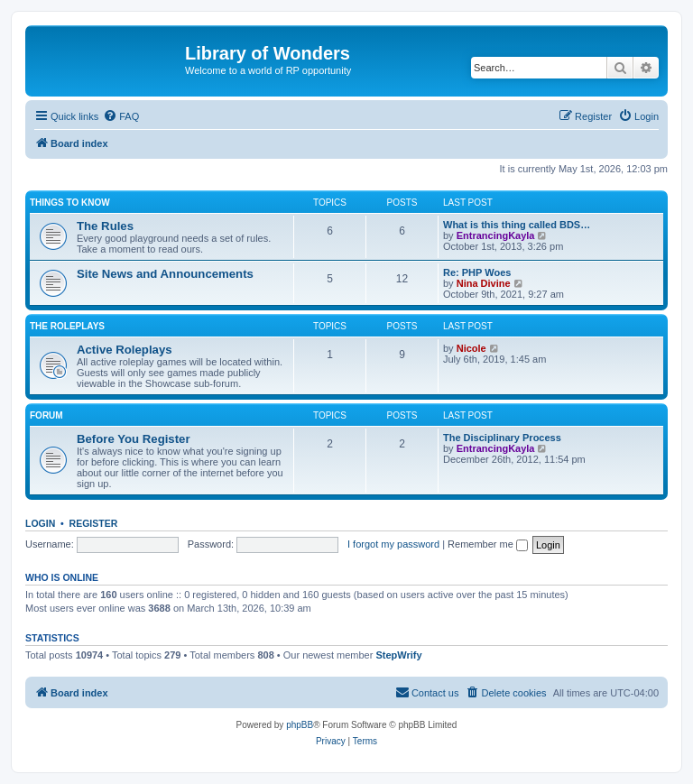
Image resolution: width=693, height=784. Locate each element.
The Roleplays (67, 326)
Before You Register (134, 439)
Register (94, 523)
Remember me (488, 544)
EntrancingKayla (496, 235)
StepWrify (398, 655)
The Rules (105, 226)
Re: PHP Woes (477, 272)
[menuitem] (121, 116)
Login (40, 523)
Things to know (70, 203)
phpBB (300, 725)
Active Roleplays (125, 350)
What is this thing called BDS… (517, 225)
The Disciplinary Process (502, 438)
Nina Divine (484, 283)
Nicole (471, 348)
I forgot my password (393, 544)
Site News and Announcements (165, 274)
